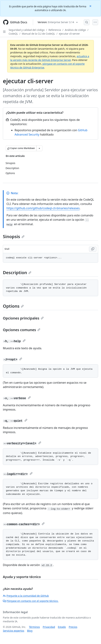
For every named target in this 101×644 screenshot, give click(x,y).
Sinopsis (14, 236)
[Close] (91, 6)
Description (17, 272)
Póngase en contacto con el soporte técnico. (31, 601)
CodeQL (13, 34)
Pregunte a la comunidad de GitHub (26, 596)
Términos (34, 627)
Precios (73, 627)
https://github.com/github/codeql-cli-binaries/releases (43, 208)
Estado (62, 627)
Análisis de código (75, 30)
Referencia (55, 30)
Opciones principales (23, 318)
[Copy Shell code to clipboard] (93, 249)
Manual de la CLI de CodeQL (38, 34)
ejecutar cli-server (69, 34)
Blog (30, 631)
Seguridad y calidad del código (27, 30)
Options (13, 306)
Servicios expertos (14, 631)
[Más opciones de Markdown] (39, 148)
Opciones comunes (22, 330)
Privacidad (49, 627)
